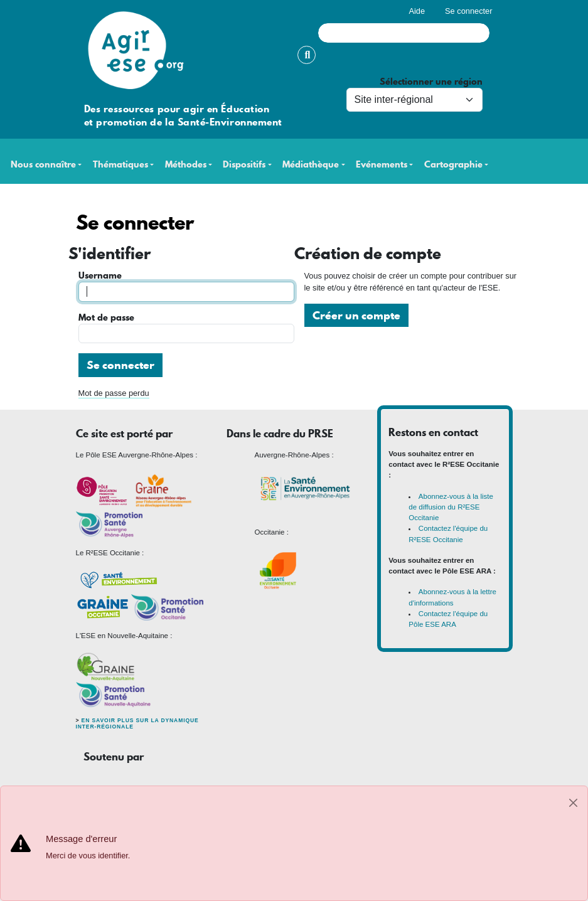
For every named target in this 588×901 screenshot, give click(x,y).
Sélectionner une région (431, 82)
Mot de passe (106, 318)
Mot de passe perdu (114, 393)
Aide (417, 11)
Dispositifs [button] (244, 165)
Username (100, 276)
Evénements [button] (382, 165)
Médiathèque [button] (311, 165)
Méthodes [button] (186, 165)
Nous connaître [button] (43, 165)
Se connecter (468, 11)
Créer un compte (356, 315)
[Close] (573, 803)
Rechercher (307, 55)
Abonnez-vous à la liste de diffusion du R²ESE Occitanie (451, 507)
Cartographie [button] (453, 165)
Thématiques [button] (120, 165)
